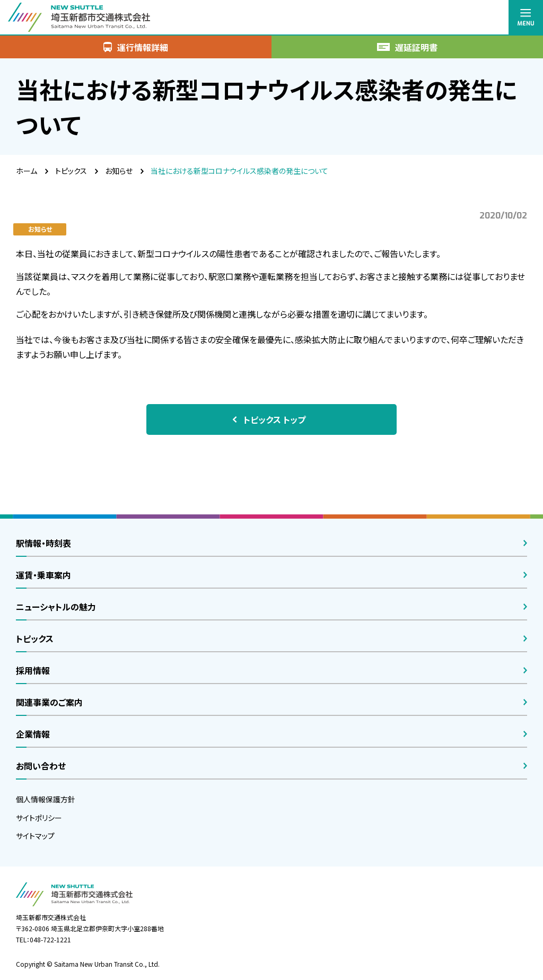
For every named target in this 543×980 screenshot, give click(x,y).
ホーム (27, 171)
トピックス (71, 171)
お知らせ (119, 171)
